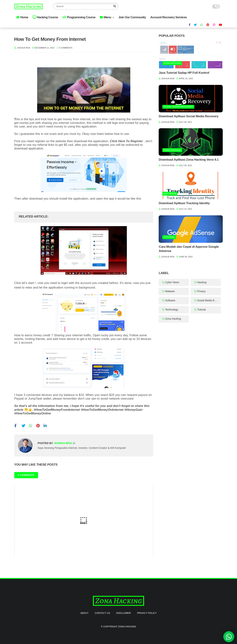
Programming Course (79, 17)
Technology (172, 310)
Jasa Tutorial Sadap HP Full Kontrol (184, 73)
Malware (170, 291)
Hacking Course (45, 17)
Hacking (202, 282)
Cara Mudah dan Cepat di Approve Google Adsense (189, 249)
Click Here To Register (126, 141)
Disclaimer (123, 613)
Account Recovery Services (168, 17)
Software (170, 194)
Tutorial (169, 237)
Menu (106, 17)
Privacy (201, 291)
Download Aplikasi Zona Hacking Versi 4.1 (189, 160)
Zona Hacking (172, 63)
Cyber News (172, 282)
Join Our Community (132, 17)
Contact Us (102, 613)
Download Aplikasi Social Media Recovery (189, 116)
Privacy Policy (147, 613)
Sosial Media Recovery (178, 107)
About (84, 613)
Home (22, 17)
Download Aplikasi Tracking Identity (184, 203)
